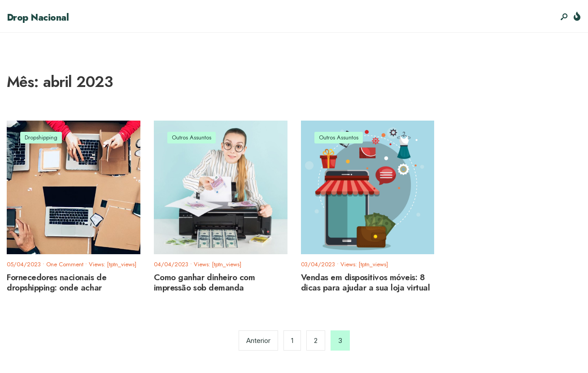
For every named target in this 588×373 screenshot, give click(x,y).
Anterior (258, 340)
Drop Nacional (38, 17)
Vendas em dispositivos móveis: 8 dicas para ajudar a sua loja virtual (366, 283)
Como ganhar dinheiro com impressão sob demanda (205, 283)
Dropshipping (41, 137)
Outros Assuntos (192, 137)
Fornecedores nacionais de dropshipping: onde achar (57, 283)
